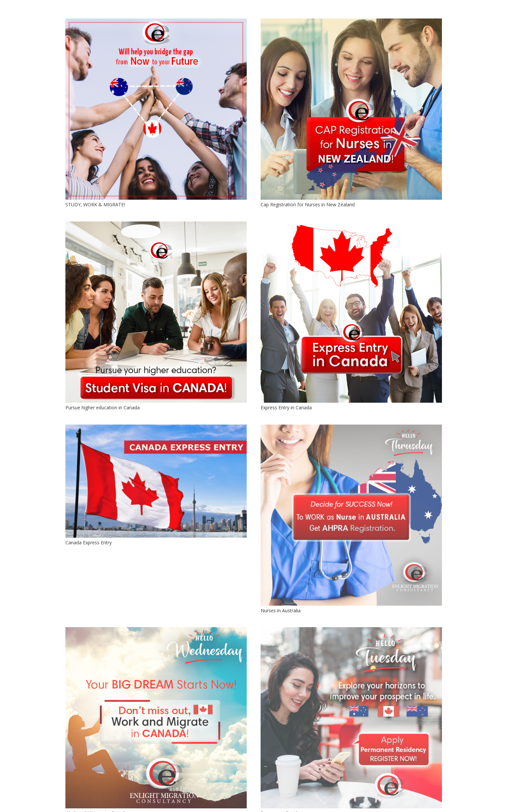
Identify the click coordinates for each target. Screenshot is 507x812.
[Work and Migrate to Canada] (156, 718)
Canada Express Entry (89, 542)
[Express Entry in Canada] (351, 312)
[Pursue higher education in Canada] (156, 312)
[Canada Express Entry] (156, 481)
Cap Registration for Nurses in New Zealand (308, 204)
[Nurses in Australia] (351, 515)
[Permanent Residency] (351, 718)
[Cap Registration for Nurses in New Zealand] (351, 109)
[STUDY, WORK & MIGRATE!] (156, 109)
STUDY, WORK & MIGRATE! (95, 204)
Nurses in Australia (281, 610)
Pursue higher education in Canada (103, 407)
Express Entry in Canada (286, 407)
